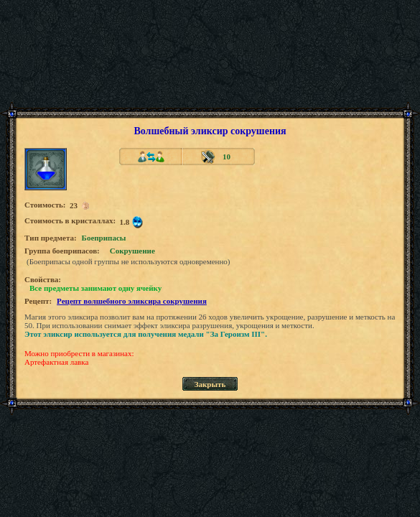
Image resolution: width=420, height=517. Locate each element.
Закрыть (210, 384)
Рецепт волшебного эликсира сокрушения (132, 301)
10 (227, 157)
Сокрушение (132, 251)
